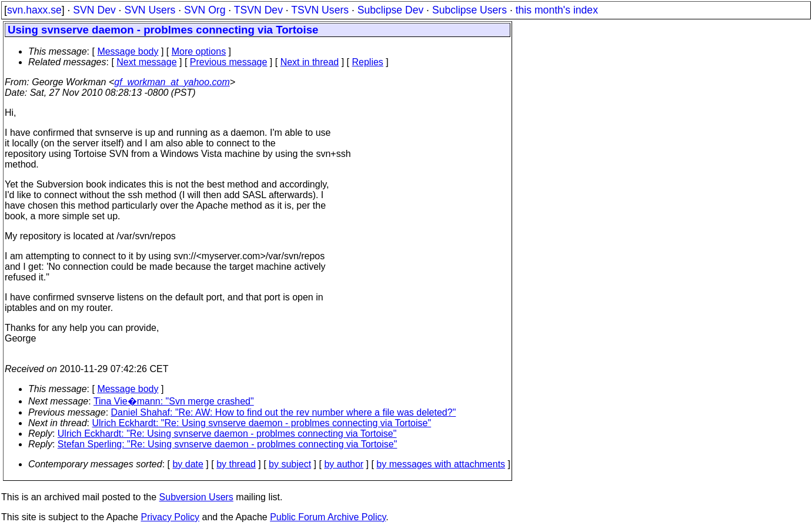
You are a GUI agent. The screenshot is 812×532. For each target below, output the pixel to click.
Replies (368, 62)
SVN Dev (94, 10)
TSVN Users (320, 10)
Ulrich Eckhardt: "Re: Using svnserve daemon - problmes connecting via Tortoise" (262, 423)
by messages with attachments (441, 464)
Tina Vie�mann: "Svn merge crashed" (174, 401)
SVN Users (150, 10)
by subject (290, 464)
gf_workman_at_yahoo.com (172, 82)
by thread (236, 464)
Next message (146, 62)
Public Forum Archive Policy (328, 517)
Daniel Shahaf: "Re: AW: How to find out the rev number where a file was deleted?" (284, 412)
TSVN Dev (258, 10)
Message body (128, 51)
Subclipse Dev (390, 10)
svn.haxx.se (34, 10)
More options (199, 51)
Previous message (229, 62)
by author (344, 464)
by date (188, 464)
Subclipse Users (470, 10)
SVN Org (205, 10)
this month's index (557, 10)
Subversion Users (196, 497)
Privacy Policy (170, 517)
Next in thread (310, 62)
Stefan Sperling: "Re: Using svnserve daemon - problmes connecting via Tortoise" (228, 444)
